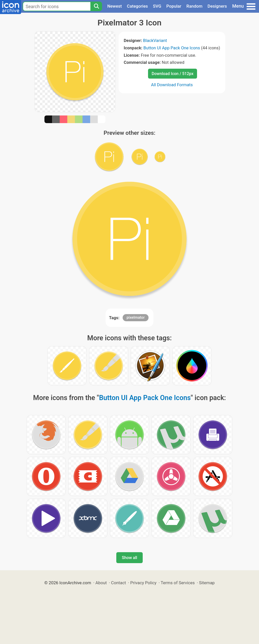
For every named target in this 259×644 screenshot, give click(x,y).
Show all (129, 558)
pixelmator (135, 317)
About (101, 583)
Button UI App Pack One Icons (172, 48)
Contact (118, 583)
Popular (174, 6)
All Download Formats (172, 85)
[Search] (96, 6)
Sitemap (207, 583)
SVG (157, 6)
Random (194, 6)
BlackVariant (155, 40)
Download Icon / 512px (172, 74)
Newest (114, 6)
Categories (137, 6)
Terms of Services (178, 583)
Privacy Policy (143, 583)
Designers (217, 6)
